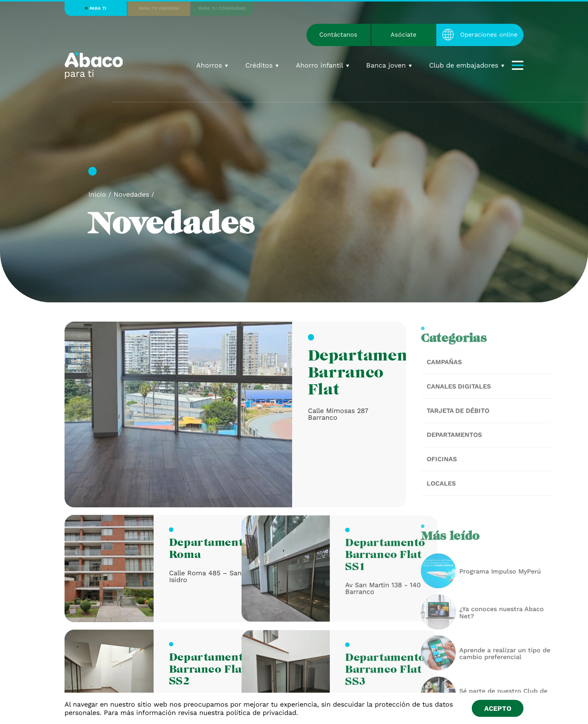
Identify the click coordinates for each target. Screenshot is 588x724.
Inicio (97, 194)
